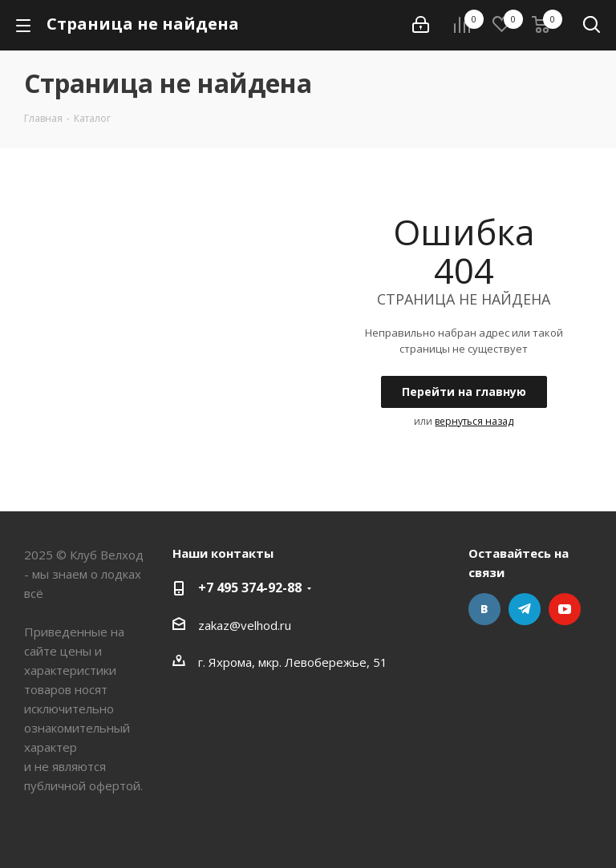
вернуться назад (474, 421)
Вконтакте (484, 609)
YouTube (565, 609)
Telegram (525, 609)
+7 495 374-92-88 (250, 587)
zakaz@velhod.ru (245, 625)
